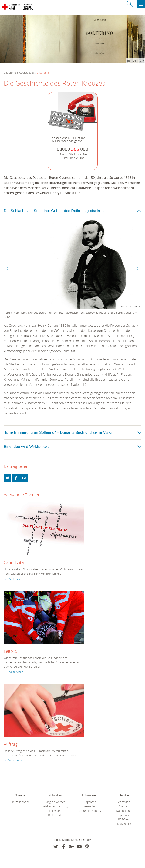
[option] (72, 270)
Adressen (124, 802)
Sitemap (124, 806)
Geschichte (43, 73)
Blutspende (55, 815)
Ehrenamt (55, 811)
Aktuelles (90, 806)
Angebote (90, 802)
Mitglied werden (55, 802)
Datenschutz (124, 811)
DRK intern (124, 824)
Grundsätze (15, 563)
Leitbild (10, 651)
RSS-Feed (124, 819)
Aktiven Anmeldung (55, 806)
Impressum (124, 815)
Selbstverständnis (25, 73)
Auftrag (11, 744)
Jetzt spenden (21, 802)
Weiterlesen (16, 579)
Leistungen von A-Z (90, 811)
